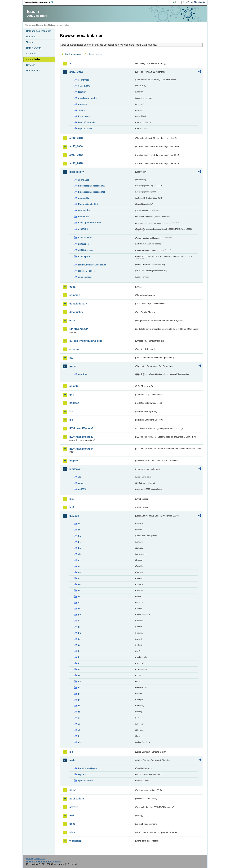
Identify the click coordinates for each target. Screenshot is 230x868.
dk (79, 578)
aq (71, 63)
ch (79, 554)
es (79, 597)
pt (79, 700)
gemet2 (74, 386)
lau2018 (74, 516)
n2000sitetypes (86, 250)
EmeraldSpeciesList (88, 204)
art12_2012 (76, 72)
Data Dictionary (50, 25)
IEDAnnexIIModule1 (81, 428)
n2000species (85, 256)
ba (79, 536)
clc (80, 477)
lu (79, 669)
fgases (73, 366)
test (72, 815)
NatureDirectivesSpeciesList (92, 265)
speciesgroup (85, 277)
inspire (74, 461)
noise (73, 790)
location (82, 92)
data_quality (84, 86)
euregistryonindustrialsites (86, 341)
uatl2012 (82, 489)
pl (79, 694)
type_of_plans (85, 128)
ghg (72, 395)
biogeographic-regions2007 (92, 186)
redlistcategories (86, 271)
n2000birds (84, 229)
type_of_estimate (87, 122)
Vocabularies (33, 59)
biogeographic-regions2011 (92, 192)
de (79, 572)
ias (71, 411)
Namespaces (33, 71)
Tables (30, 42)
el (79, 590)
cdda (72, 287)
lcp (71, 752)
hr (79, 627)
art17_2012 (76, 155)
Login (178, 2)
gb (80, 615)
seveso (74, 807)
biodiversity (77, 172)
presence (83, 104)
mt (80, 681)
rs (79, 712)
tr (79, 736)
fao (71, 358)
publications (77, 799)
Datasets (31, 37)
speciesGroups (86, 780)
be (79, 542)
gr (79, 621)
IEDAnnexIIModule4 (81, 449)
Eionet (39, 25)
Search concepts (96, 54)
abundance (84, 180)
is (79, 645)
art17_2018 (76, 163)
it (79, 651)
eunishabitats (85, 210)
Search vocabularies (73, 54)
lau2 (72, 507)
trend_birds (84, 116)
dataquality (84, 198)
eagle (81, 483)
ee (79, 584)
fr (79, 609)
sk (79, 730)
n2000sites (83, 244)
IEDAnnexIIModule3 (81, 437)
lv (79, 675)
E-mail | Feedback (35, 859)
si (79, 724)
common (75, 295)
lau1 (72, 499)
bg (80, 548)
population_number (88, 98)
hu (80, 633)
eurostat (74, 349)
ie (79, 639)
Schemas (31, 54)
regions (82, 774)
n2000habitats (85, 237)
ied (71, 420)
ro (79, 706)
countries (83, 374)
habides (74, 403)
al (79, 524)
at (79, 530)
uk (79, 742)
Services (31, 65)
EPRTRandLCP (79, 329)
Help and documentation (39, 31)
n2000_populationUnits (90, 223)
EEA (39, 2)
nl (79, 688)
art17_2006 (76, 146)
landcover (75, 469)
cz (79, 566)
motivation (83, 217)
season (82, 110)
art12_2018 (76, 138)
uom (72, 824)
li (79, 657)
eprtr (72, 320)
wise (72, 832)
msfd (72, 760)
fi (79, 603)
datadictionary (78, 304)
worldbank (76, 841)
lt (79, 663)
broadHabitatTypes (87, 768)
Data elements (34, 48)
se (79, 718)
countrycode (84, 80)
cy (79, 560)
